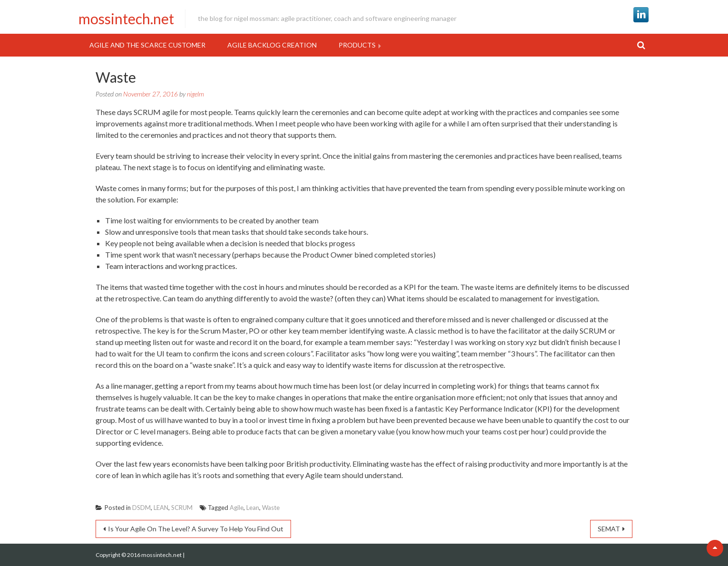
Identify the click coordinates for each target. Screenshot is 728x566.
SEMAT (609, 529)
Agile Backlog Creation (272, 45)
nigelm (195, 94)
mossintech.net (126, 19)
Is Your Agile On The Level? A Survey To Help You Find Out (196, 529)
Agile (237, 508)
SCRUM (182, 508)
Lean (253, 508)
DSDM (141, 508)
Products (357, 45)
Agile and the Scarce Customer (147, 45)
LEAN (161, 508)
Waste (271, 508)
